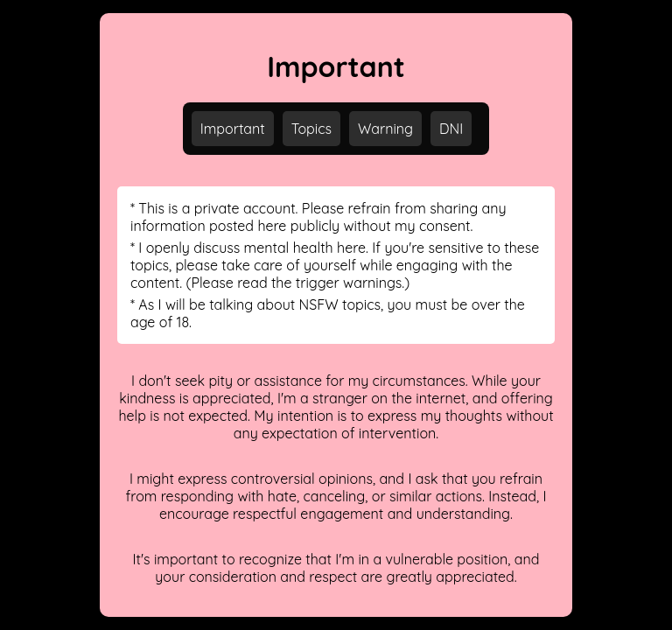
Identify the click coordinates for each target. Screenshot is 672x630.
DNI (451, 129)
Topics (311, 129)
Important (233, 129)
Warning (385, 129)
